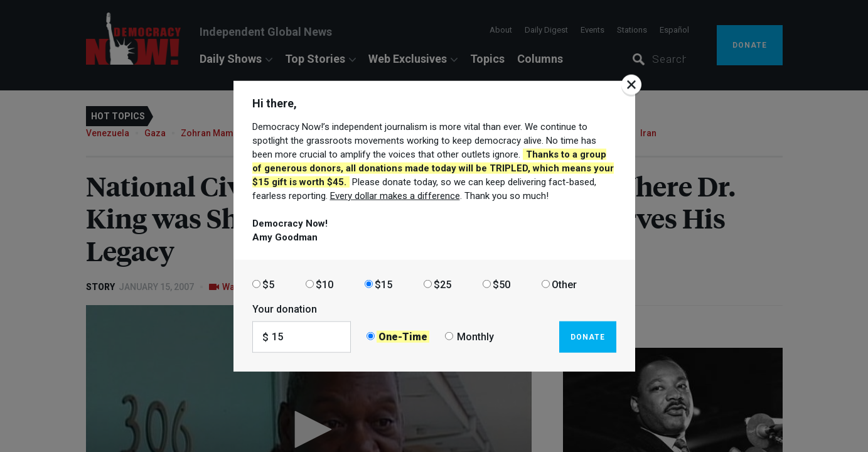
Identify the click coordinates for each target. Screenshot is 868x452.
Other (564, 284)
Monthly (475, 337)
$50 (501, 284)
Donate (588, 336)
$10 (324, 284)
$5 (268, 284)
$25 (442, 284)
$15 (383, 284)
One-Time (403, 337)
